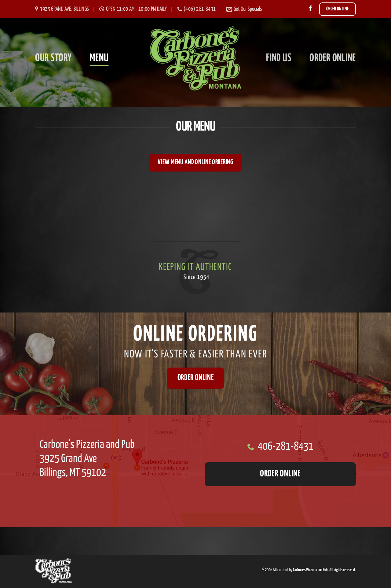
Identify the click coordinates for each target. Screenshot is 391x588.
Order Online (333, 58)
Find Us (279, 58)
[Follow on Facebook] (310, 9)
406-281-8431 (286, 447)
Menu (99, 58)
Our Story (53, 58)
